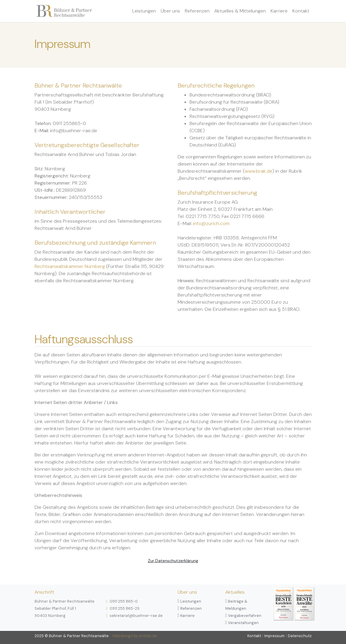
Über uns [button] (170, 11)
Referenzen (197, 11)
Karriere (279, 11)
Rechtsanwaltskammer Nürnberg (70, 266)
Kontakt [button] (301, 11)
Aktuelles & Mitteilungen (240, 11)
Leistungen (144, 11)
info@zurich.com (211, 223)
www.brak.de (259, 171)
